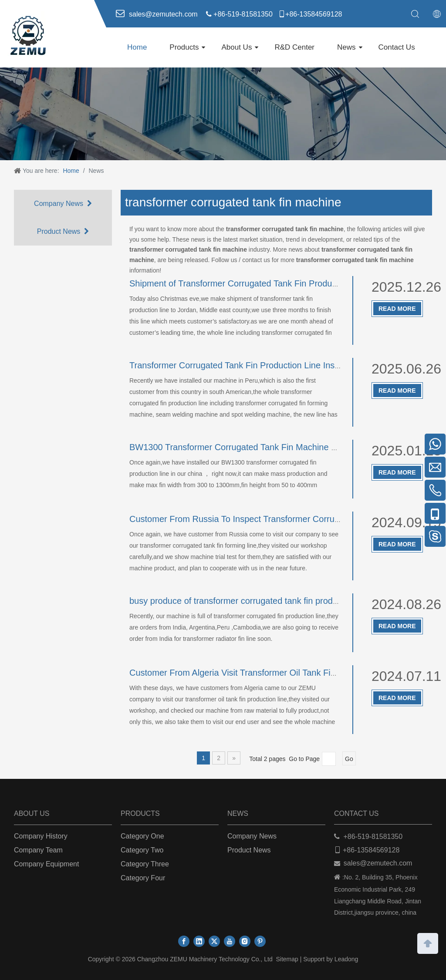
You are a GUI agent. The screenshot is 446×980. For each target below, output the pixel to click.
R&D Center (294, 47)
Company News (63, 204)
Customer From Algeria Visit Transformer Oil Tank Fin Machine (250, 673)
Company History (41, 836)
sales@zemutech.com (378, 863)
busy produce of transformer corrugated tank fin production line (251, 601)
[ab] (223, 114)
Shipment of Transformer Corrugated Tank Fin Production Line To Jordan (270, 283)
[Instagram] (245, 941)
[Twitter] (214, 941)
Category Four (143, 878)
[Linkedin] (199, 941)
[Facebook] (184, 941)
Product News (63, 231)
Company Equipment (46, 864)
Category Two (142, 850)
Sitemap (287, 959)
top (428, 943)
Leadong (346, 959)
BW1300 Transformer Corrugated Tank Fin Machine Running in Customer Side (281, 447)
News (346, 47)
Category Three (145, 864)
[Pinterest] (260, 941)
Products (184, 47)
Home (137, 47)
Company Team (38, 850)
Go (349, 759)
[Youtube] (230, 941)
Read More (397, 309)
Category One (142, 836)
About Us (237, 47)
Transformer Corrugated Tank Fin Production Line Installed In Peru (258, 365)
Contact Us (397, 47)
